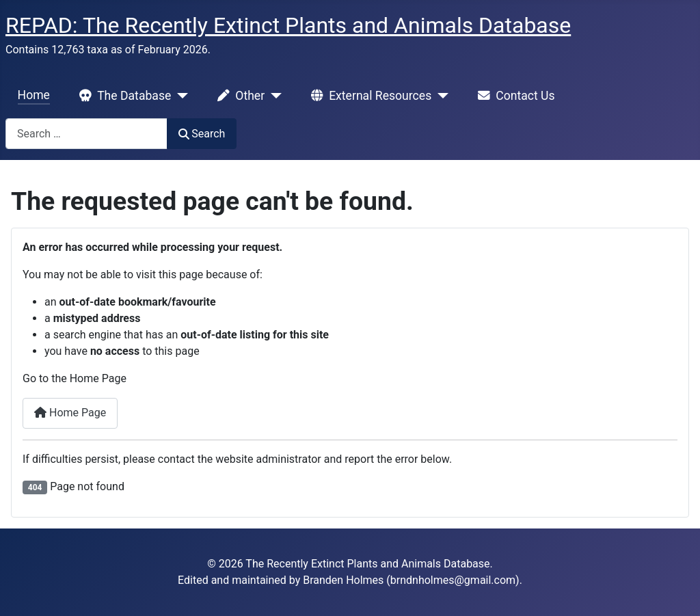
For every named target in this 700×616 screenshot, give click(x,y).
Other (238, 96)
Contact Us (513, 96)
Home (34, 95)
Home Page (70, 413)
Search (202, 134)
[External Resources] (440, 96)
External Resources (368, 96)
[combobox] (86, 134)
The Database (122, 96)
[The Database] (179, 96)
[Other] (273, 96)
